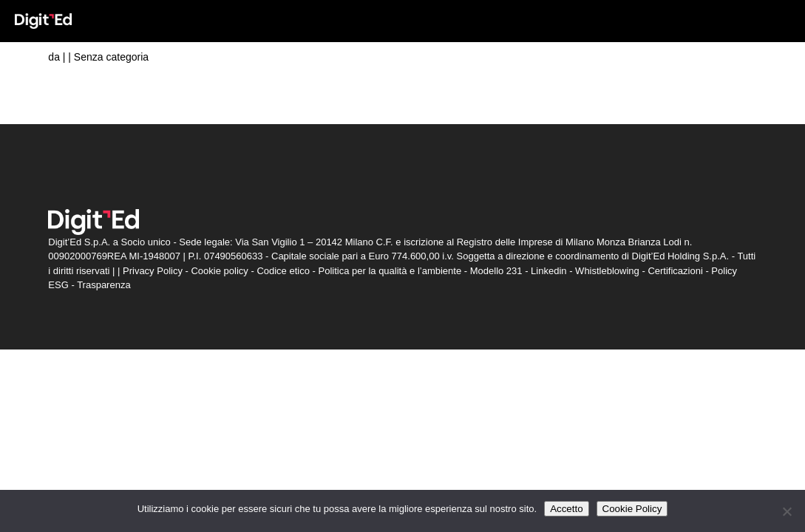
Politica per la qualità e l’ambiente (390, 271)
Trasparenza (104, 285)
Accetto (566, 509)
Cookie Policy (632, 509)
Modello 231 (496, 271)
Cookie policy (219, 271)
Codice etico (283, 271)
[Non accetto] (787, 511)
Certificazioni (675, 271)
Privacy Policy (153, 271)
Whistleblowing (607, 271)
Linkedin (548, 271)
